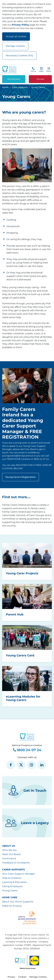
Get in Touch (27, 791)
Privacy (11, 977)
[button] (49, 70)
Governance (9, 858)
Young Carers (10, 890)
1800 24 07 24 (27, 750)
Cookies (22, 977)
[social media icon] (11, 765)
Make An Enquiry (12, 906)
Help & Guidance (12, 878)
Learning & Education (15, 882)
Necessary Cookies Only (19, 55)
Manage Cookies (15, 46)
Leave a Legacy (27, 823)
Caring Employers (12, 886)
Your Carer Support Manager (19, 874)
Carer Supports (13, 870)
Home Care (10, 897)
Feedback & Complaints (16, 863)
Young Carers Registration (21, 477)
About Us (9, 846)
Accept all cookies (16, 36)
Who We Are (9, 850)
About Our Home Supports (18, 902)
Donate (40, 79)
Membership (14, 79)
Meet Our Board (11, 854)
